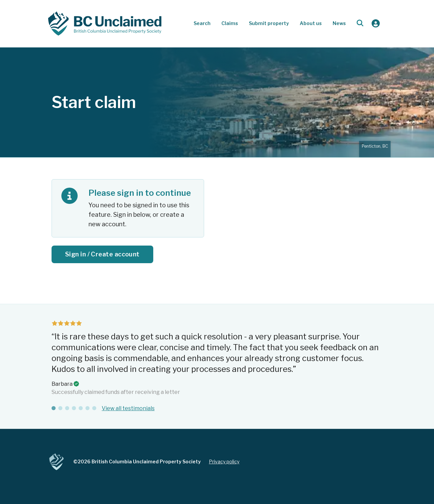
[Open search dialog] (360, 23)
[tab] (54, 408)
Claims (230, 23)
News (339, 23)
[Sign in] (376, 24)
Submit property (269, 23)
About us (311, 23)
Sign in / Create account (102, 254)
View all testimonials (128, 408)
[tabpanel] (217, 358)
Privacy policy (224, 461)
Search (202, 23)
